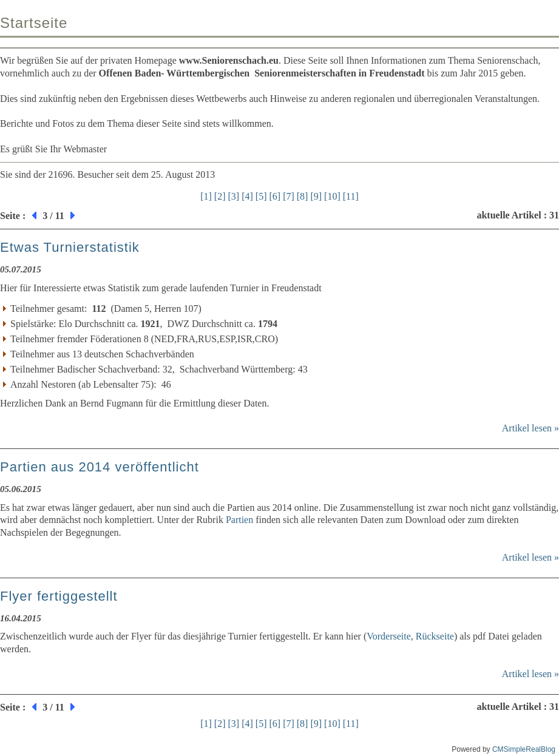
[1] (206, 196)
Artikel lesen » (530, 428)
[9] (316, 196)
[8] (303, 196)
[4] (247, 196)
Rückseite (435, 636)
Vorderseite (389, 636)
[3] (234, 196)
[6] (275, 196)
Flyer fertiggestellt (59, 596)
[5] (261, 196)
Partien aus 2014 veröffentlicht (100, 467)
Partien (239, 520)
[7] (289, 196)
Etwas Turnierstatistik (70, 247)
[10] (332, 196)
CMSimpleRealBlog (524, 749)
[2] (220, 196)
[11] (351, 196)
